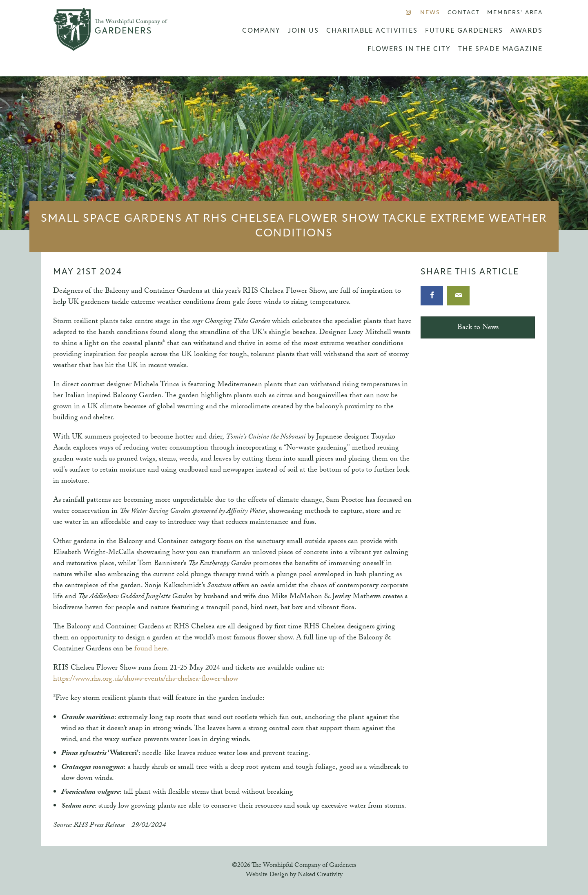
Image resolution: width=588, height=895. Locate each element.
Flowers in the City (409, 49)
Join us (303, 31)
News (430, 13)
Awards (527, 31)
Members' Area (515, 13)
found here (151, 649)
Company (261, 31)
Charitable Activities (372, 31)
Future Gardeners (464, 31)
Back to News (478, 328)
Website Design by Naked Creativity (294, 875)
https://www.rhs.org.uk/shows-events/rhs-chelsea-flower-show (146, 680)
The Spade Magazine (500, 49)
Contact (464, 13)
